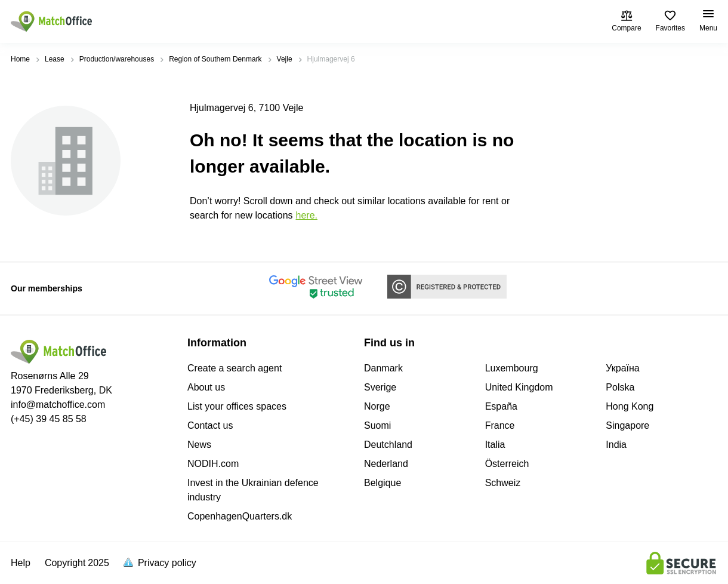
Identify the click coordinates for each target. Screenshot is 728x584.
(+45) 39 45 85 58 (49, 419)
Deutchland (388, 445)
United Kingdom (519, 387)
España (501, 406)
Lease (55, 59)
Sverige (380, 387)
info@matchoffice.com (58, 405)
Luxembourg (512, 368)
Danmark (383, 368)
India (616, 445)
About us (206, 387)
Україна (622, 368)
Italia (495, 445)
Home (20, 59)
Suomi (377, 425)
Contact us (210, 425)
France (500, 425)
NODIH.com (213, 464)
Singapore (627, 425)
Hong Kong (630, 406)
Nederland (386, 464)
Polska (620, 387)
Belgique (382, 483)
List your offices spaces (237, 406)
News (199, 445)
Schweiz (503, 483)
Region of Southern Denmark (215, 59)
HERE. (307, 215)
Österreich (507, 464)
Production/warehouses (117, 59)
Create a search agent (235, 368)
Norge (377, 406)
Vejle (285, 59)
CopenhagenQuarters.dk (240, 516)
